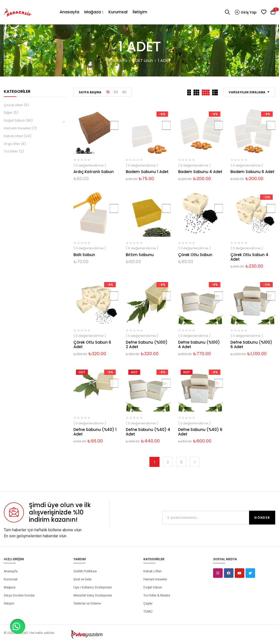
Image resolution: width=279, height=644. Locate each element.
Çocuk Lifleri (13, 105)
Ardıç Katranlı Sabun (94, 172)
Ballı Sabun (84, 255)
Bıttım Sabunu (140, 255)
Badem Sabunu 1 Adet (147, 172)
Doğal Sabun (14, 120)
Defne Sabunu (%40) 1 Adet (95, 432)
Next (194, 462)
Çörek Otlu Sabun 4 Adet (249, 257)
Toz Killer (11, 151)
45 (124, 92)
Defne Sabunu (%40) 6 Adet (200, 432)
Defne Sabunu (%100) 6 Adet (251, 345)
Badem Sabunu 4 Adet (200, 172)
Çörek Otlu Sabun (195, 255)
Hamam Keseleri (17, 128)
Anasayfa (118, 61)
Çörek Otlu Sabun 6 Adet (92, 345)
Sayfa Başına (90, 92)
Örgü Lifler (12, 144)
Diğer (8, 113)
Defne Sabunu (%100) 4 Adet (199, 345)
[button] (18, 626)
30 (116, 92)
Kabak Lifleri (13, 136)
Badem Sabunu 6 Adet (252, 172)
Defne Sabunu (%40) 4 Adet (148, 432)
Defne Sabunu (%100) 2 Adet (147, 345)
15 (108, 92)
